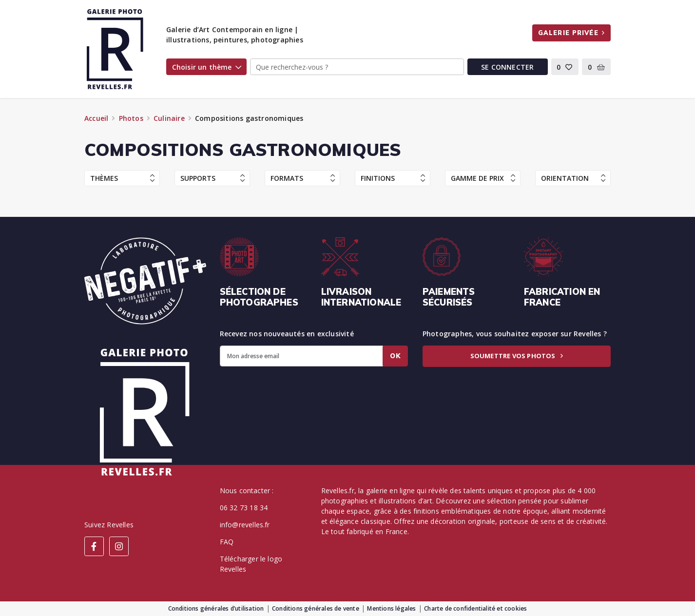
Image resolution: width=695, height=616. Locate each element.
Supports (212, 178)
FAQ (227, 542)
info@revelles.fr (245, 525)
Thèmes (122, 178)
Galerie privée (571, 33)
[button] (565, 67)
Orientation (573, 178)
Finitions (393, 178)
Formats (303, 178)
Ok (395, 356)
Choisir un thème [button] (207, 67)
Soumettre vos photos (517, 356)
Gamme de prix (483, 178)
